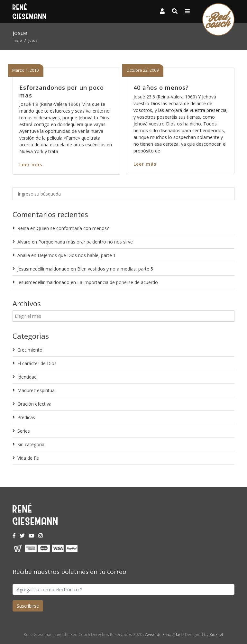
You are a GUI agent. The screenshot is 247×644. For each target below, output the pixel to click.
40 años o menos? (161, 87)
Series (24, 431)
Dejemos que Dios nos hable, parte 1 (77, 255)
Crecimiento (30, 350)
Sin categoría (31, 444)
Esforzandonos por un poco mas (62, 91)
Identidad (27, 377)
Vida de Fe (28, 458)
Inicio (17, 40)
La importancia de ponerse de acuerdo (118, 282)
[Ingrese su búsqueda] (123, 194)
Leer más (31, 165)
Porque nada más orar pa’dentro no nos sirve (86, 242)
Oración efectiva (34, 404)
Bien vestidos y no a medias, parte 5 (115, 269)
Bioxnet (216, 634)
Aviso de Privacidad (164, 634)
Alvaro (24, 242)
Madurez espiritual (37, 390)
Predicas (26, 417)
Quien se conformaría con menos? (73, 228)
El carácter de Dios (37, 363)
